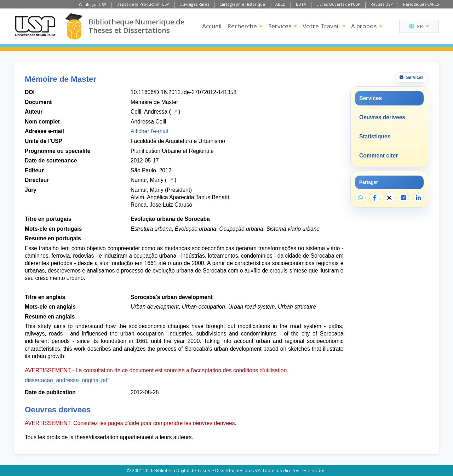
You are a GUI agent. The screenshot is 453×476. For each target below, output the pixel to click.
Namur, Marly (147, 180)
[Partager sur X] (389, 198)
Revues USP (382, 4)
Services (283, 26)
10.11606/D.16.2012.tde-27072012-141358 (184, 92)
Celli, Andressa (149, 112)
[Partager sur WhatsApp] (360, 198)
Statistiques (375, 136)
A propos (367, 26)
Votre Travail (324, 26)
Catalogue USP (93, 4)
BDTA (301, 4)
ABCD (280, 4)
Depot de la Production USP (143, 4)
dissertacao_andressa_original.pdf (67, 380)
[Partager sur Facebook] (375, 198)
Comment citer (379, 156)
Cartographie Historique (242, 4)
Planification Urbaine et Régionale (172, 151)
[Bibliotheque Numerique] (74, 26)
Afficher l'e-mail (149, 131)
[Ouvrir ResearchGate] (404, 198)
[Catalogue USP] (175, 111)
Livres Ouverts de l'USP (338, 4)
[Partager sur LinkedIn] (418, 198)
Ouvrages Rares (194, 4)
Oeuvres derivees (382, 117)
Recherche (245, 26)
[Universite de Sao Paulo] (35, 26)
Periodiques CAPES (421, 4)
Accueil (212, 26)
